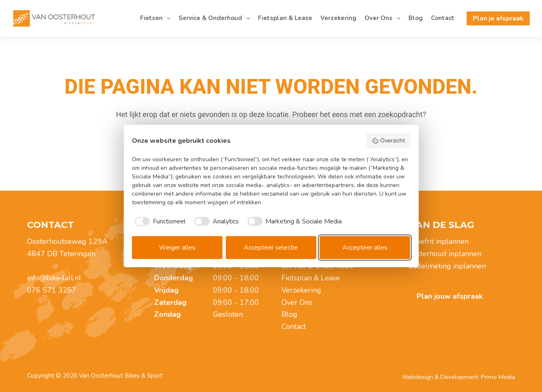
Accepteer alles (365, 248)
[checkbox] (159, 221)
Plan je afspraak (498, 18)
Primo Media (498, 377)
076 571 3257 (52, 290)
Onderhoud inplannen (445, 254)
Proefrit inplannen (439, 241)
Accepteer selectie (271, 248)
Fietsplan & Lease (285, 18)
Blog (416, 18)
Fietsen (157, 18)
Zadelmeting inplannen (447, 266)
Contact (443, 18)
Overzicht (388, 141)
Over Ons (384, 18)
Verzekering (338, 18)
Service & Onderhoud (216, 18)
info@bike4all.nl (54, 278)
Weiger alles (177, 248)
